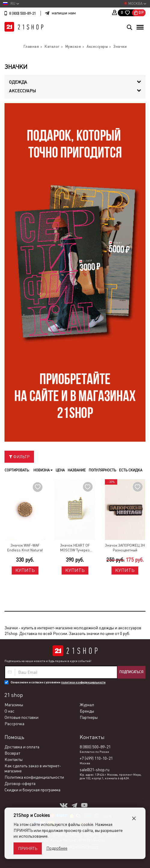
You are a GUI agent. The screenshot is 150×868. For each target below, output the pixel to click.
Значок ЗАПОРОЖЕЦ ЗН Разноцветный (125, 548)
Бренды (87, 711)
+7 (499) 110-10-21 (96, 758)
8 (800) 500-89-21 (22, 14)
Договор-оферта (20, 784)
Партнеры (89, 717)
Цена (60, 470)
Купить (25, 570)
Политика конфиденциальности (34, 777)
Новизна (43, 470)
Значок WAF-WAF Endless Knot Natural (25, 548)
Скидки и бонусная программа (32, 790)
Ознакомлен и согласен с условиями (58, 682)
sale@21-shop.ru (95, 770)
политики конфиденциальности (83, 682)
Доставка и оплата (22, 747)
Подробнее (57, 848)
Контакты (14, 759)
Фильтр (19, 457)
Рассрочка (14, 724)
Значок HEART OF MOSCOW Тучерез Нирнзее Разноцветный (75, 548)
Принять (28, 848)
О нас (9, 711)
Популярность (102, 470)
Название (77, 470)
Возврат (12, 753)
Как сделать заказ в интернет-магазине (33, 768)
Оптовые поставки (21, 717)
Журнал (87, 705)
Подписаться (131, 672)
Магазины (14, 705)
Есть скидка (131, 470)
